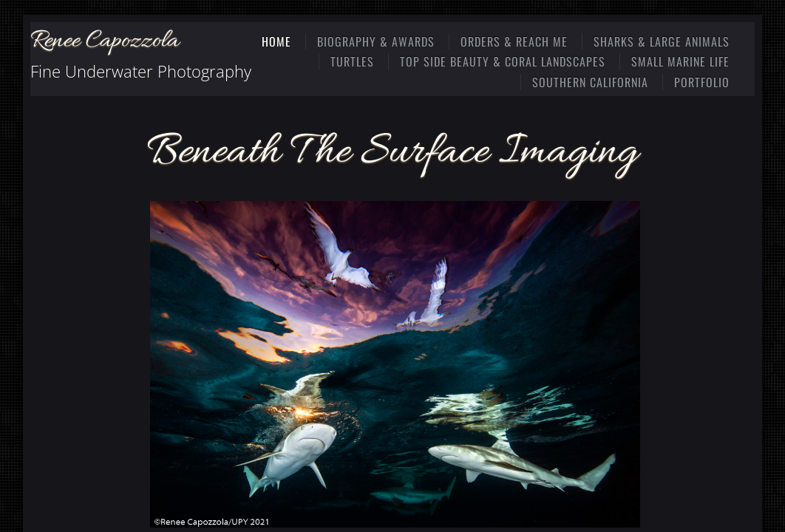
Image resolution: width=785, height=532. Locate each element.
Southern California (590, 82)
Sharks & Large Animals (662, 41)
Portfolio (702, 82)
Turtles (352, 61)
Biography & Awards (376, 41)
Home (276, 41)
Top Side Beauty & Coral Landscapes (503, 61)
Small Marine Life (680, 61)
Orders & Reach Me (514, 41)
